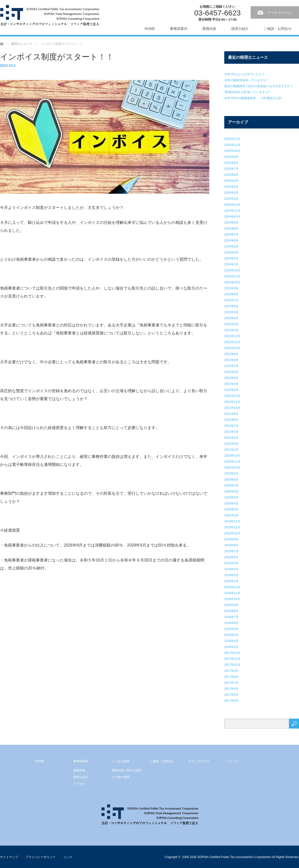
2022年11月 (232, 342)
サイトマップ (9, 857)
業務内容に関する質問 (127, 770)
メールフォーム (279, 12)
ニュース (233, 761)
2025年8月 (231, 163)
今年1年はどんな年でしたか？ (245, 74)
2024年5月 (231, 247)
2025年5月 (231, 181)
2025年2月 (231, 199)
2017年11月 (232, 659)
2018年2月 (231, 647)
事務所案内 (179, 29)
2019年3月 (231, 575)
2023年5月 (231, 312)
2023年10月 (232, 282)
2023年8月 (231, 294)
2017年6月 (231, 689)
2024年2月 (231, 264)
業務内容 (209, 29)
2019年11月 (232, 527)
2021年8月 (231, 420)
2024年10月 (232, 217)
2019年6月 (231, 557)
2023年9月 (231, 288)
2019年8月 (231, 545)
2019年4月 (231, 569)
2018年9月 (231, 605)
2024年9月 (231, 223)
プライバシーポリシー (41, 857)
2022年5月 (231, 378)
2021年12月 (232, 396)
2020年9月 (231, 474)
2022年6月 (231, 372)
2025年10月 (232, 151)
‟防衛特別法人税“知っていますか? (247, 92)
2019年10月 (232, 533)
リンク (68, 857)
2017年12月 (232, 653)
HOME (150, 29)
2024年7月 (231, 235)
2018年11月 (232, 593)
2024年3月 (231, 258)
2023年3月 (231, 324)
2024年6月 (231, 241)
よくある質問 (121, 761)
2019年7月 (231, 551)
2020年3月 (231, 509)
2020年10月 (232, 468)
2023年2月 (231, 330)
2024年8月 (231, 229)
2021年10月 (232, 408)
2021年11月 (232, 402)
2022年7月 (231, 366)
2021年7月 (231, 426)
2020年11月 (232, 462)
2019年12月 (232, 521)
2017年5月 (231, 695)
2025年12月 (232, 139)
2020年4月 (231, 503)
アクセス (79, 784)
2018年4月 (231, 635)
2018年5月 (231, 629)
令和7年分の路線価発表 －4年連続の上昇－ (254, 98)
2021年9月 (231, 414)
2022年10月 (232, 348)
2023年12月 (232, 270)
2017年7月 (231, 683)
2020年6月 (231, 492)
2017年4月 (231, 701)
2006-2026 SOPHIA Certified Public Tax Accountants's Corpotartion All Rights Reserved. (241, 857)
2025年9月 (231, 157)
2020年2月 (231, 515)
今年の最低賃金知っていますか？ (247, 80)
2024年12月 (232, 205)
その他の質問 (121, 777)
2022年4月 (231, 384)
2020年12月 (232, 456)
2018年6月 (231, 623)
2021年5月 (231, 432)
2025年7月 (231, 169)
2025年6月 (231, 175)
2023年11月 (232, 276)
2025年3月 (231, 193)
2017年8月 (231, 677)
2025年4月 (231, 187)
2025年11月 (232, 145)
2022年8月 (231, 360)
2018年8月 (231, 611)
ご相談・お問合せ (278, 29)
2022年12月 (232, 336)
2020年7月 (231, 486)
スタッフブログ (199, 761)
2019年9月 (231, 539)
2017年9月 (231, 671)
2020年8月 (231, 480)
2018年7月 (231, 617)
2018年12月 (232, 587)
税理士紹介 (240, 29)
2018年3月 (231, 641)
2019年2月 (231, 581)
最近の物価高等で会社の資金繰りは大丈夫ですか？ (259, 86)
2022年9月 (231, 354)
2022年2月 (231, 390)
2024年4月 (231, 252)
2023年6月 (231, 306)
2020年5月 (231, 497)
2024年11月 (232, 211)
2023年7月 (231, 300)
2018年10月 (232, 599)
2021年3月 (231, 444)
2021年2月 (231, 450)
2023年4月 (231, 318)
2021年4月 (231, 438)
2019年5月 (231, 563)
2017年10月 (232, 665)
